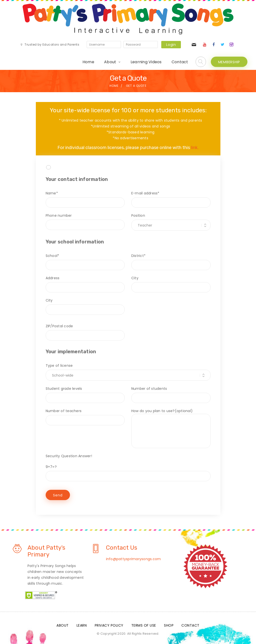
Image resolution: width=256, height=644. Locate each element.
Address (85, 283)
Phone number (85, 220)
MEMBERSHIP (229, 62)
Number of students (171, 393)
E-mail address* (171, 198)
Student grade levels (85, 393)
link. (195, 148)
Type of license (128, 370)
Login (171, 45)
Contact (180, 62)
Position (171, 220)
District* (171, 260)
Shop (169, 625)
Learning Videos (146, 62)
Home (88, 62)
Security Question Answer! (69, 456)
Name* (85, 198)
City (171, 283)
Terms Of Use (144, 625)
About (110, 62)
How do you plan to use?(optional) (171, 428)
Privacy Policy (109, 625)
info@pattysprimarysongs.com (134, 559)
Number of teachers (85, 416)
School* (85, 260)
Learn (82, 625)
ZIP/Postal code (85, 331)
